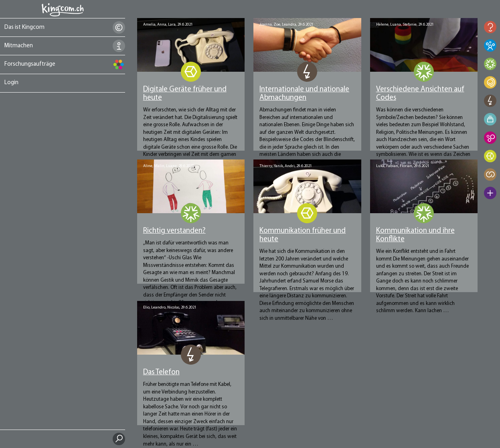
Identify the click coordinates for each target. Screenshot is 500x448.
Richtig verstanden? (174, 231)
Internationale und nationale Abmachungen (304, 94)
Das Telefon (161, 372)
